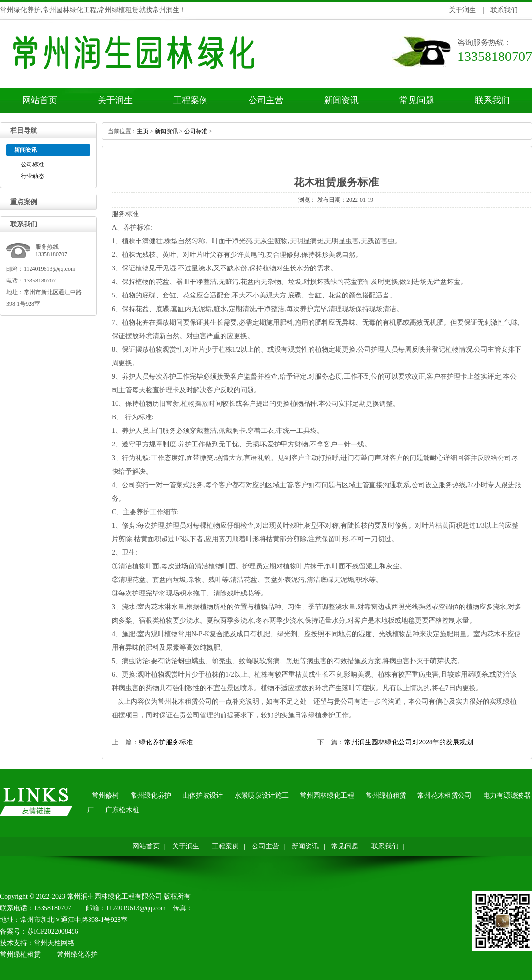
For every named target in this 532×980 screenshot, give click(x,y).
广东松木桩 (122, 810)
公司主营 (266, 100)
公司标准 (32, 164)
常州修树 (105, 795)
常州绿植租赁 (386, 795)
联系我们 (504, 10)
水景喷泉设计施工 (262, 795)
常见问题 (417, 100)
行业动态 (32, 176)
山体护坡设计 (203, 795)
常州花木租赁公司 (185, 702)
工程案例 (191, 100)
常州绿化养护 (151, 795)
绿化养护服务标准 (166, 742)
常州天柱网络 (54, 943)
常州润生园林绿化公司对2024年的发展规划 (409, 742)
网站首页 (40, 100)
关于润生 (462, 10)
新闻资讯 (341, 100)
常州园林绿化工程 (327, 795)
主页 (143, 131)
